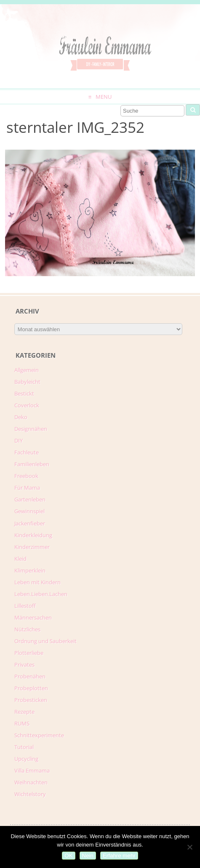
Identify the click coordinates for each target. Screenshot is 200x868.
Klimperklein (30, 570)
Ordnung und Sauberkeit (45, 641)
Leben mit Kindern (37, 582)
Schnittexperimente (39, 735)
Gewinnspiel (29, 511)
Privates (24, 665)
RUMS (22, 723)
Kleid (20, 559)
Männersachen (33, 617)
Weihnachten (31, 782)
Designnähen (31, 429)
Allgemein (27, 370)
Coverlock (27, 405)
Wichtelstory (30, 794)
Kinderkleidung (33, 535)
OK (68, 856)
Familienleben (32, 464)
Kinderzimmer (32, 547)
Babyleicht (27, 382)
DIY (19, 441)
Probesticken (31, 700)
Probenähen (30, 676)
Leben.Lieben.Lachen (41, 594)
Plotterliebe (29, 653)
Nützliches (27, 629)
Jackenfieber (30, 523)
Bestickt (24, 393)
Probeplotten (31, 688)
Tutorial (24, 747)
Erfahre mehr (119, 856)
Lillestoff (25, 606)
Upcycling (26, 759)
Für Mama (27, 488)
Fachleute (27, 452)
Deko (21, 417)
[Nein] (189, 847)
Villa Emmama (32, 770)
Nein (88, 856)
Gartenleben (30, 499)
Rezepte (24, 712)
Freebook (26, 476)
